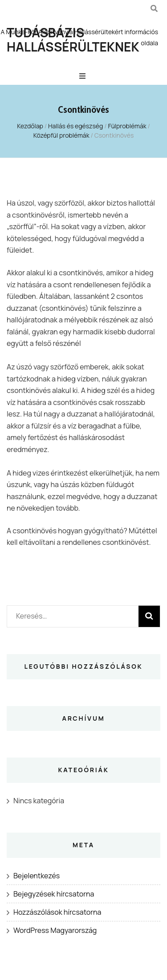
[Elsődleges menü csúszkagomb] (83, 76)
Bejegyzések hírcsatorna (54, 894)
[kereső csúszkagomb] (154, 8)
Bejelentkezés (37, 876)
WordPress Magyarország (55, 930)
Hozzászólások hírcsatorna (57, 912)
